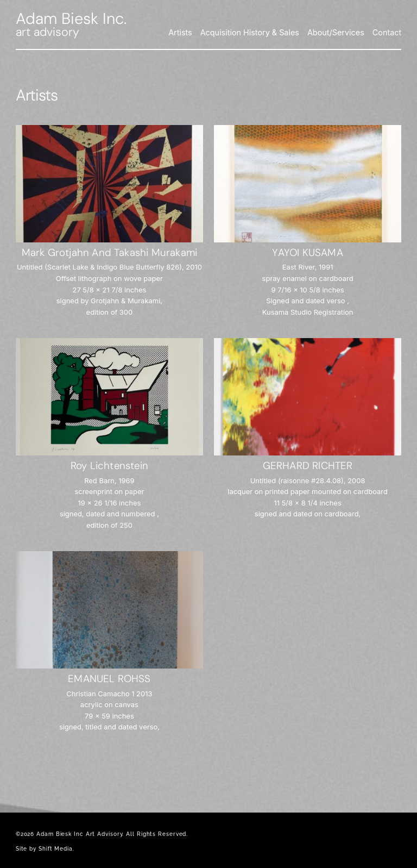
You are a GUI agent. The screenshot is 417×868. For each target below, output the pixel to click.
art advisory (48, 32)
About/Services (336, 32)
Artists (180, 32)
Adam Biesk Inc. (71, 18)
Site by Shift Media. (45, 849)
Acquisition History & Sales (250, 32)
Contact (387, 32)
